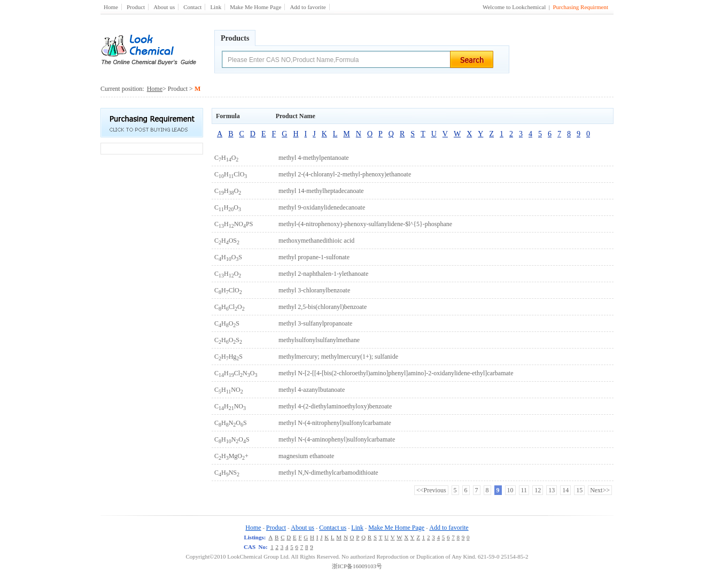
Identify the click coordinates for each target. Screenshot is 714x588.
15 (579, 490)
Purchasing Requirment (580, 7)
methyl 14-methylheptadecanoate (321, 191)
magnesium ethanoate (306, 456)
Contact (192, 7)
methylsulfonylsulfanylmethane (319, 340)
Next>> (600, 490)
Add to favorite (308, 7)
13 (552, 490)
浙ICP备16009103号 (357, 566)
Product (136, 7)
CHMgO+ (231, 456)
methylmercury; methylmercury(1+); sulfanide (338, 357)
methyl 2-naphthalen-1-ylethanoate (323, 274)
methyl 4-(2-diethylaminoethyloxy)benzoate (335, 406)
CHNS (227, 473)
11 (524, 490)
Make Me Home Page (255, 7)
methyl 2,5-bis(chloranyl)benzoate (323, 307)
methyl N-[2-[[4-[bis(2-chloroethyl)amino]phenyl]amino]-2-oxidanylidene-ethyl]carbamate (396, 373)
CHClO (231, 174)
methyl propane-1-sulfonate (314, 257)
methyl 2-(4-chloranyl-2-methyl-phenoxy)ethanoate (345, 174)
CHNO (229, 390)
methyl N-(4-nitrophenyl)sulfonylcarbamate (335, 423)
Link (216, 7)
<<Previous (431, 490)
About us (164, 7)
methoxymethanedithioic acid (316, 241)
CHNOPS (234, 224)
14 (565, 490)
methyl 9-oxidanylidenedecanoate (322, 207)
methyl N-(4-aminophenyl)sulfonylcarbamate (337, 439)
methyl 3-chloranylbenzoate (314, 290)
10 (510, 490)
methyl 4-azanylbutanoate (312, 390)
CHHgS (228, 357)
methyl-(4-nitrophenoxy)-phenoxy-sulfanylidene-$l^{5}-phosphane (365, 224)
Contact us (333, 528)
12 (538, 490)
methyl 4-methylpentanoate (314, 158)
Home (111, 7)
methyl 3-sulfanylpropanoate (315, 323)
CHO (226, 158)
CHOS (227, 241)
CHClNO (236, 373)
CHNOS (231, 423)
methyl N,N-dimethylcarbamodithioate (328, 473)
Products (235, 38)
